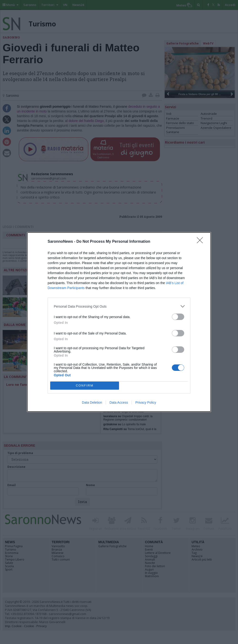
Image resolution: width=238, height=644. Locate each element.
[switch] (178, 317)
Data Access (119, 402)
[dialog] (119, 322)
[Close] (201, 242)
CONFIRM (85, 386)
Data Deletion (92, 402)
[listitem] (119, 306)
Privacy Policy (146, 402)
